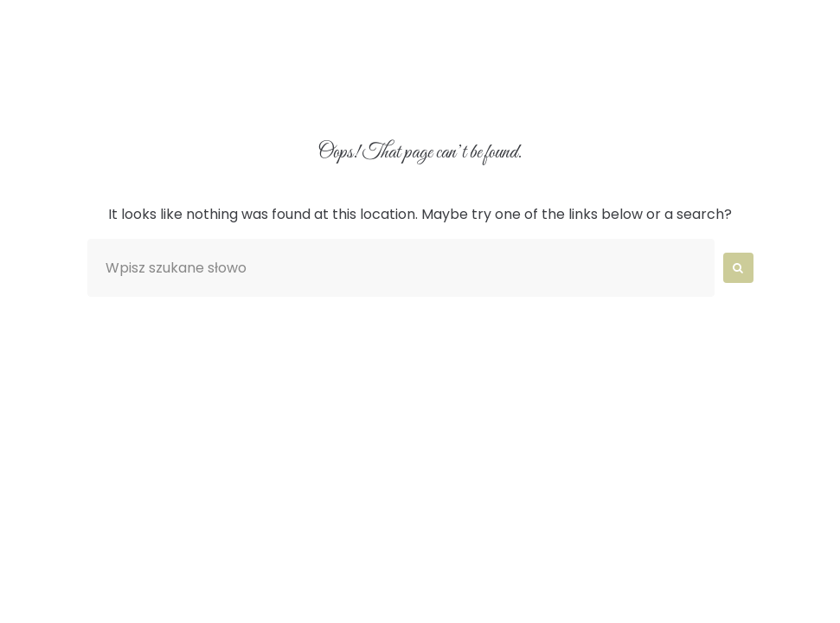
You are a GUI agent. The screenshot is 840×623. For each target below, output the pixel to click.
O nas (180, 89)
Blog (641, 89)
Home (89, 89)
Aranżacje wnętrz (317, 89)
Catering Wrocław (502, 89)
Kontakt (740, 89)
